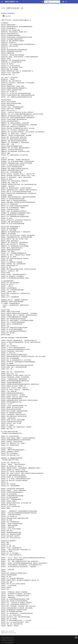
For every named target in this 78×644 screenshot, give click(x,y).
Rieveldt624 (7, 16)
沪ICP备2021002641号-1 (10, 638)
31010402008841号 (10, 640)
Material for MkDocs (9, 642)
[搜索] (52, 2)
